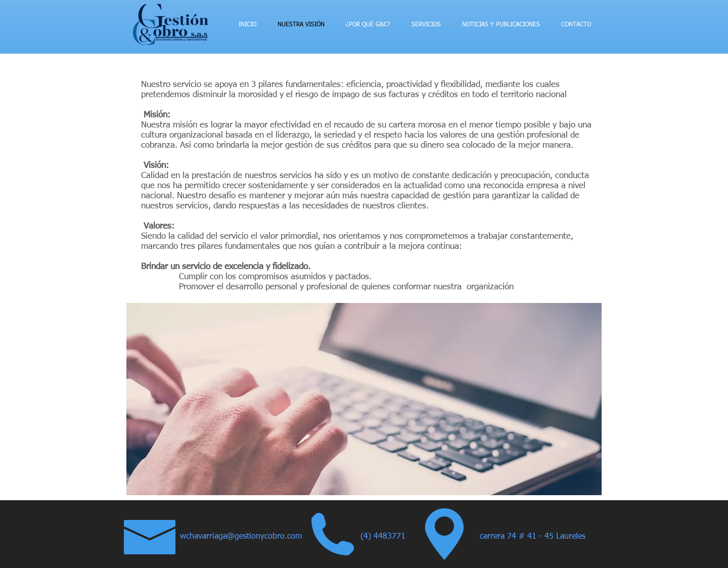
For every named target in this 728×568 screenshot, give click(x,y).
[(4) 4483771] (387, 537)
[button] (364, 399)
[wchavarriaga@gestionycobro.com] (246, 537)
